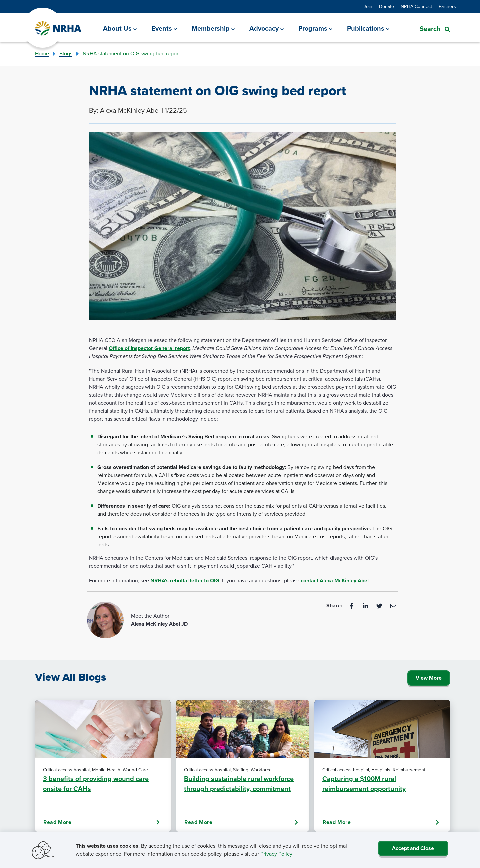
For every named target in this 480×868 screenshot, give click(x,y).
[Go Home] (58, 28)
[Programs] (315, 28)
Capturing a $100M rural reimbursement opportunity (364, 784)
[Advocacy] (266, 28)
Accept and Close (413, 848)
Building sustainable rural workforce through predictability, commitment (239, 784)
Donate (386, 6)
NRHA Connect (416, 6)
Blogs (66, 53)
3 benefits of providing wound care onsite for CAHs (96, 784)
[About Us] (120, 28)
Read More (101, 822)
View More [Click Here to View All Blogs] (429, 678)
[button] (429, 28)
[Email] (393, 606)
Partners (447, 6)
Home (42, 53)
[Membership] (213, 28)
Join (368, 6)
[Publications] (368, 28)
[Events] (164, 28)
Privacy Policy (276, 854)
